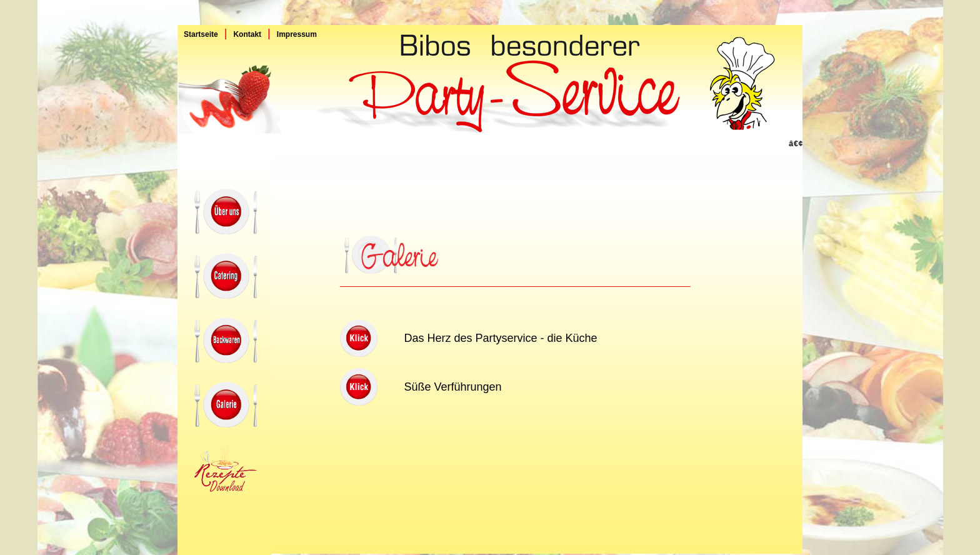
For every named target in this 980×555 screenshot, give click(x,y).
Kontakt (247, 34)
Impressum (297, 34)
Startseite (198, 34)
